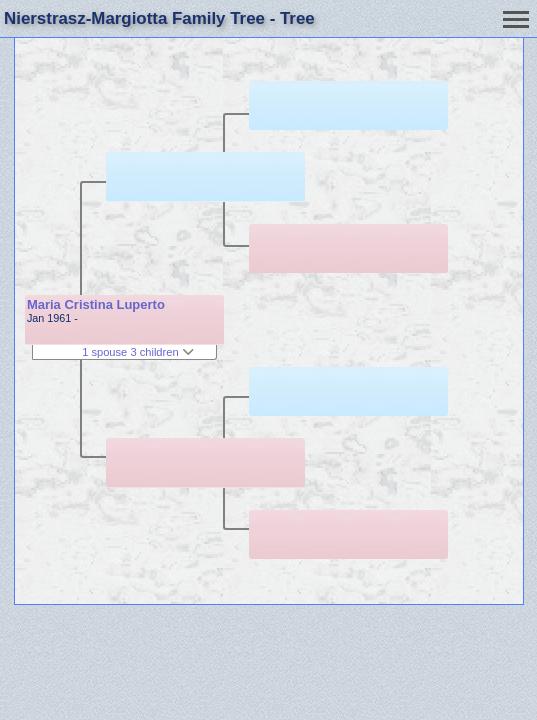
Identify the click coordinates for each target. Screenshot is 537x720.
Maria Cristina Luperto (96, 304)
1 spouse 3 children (138, 352)
